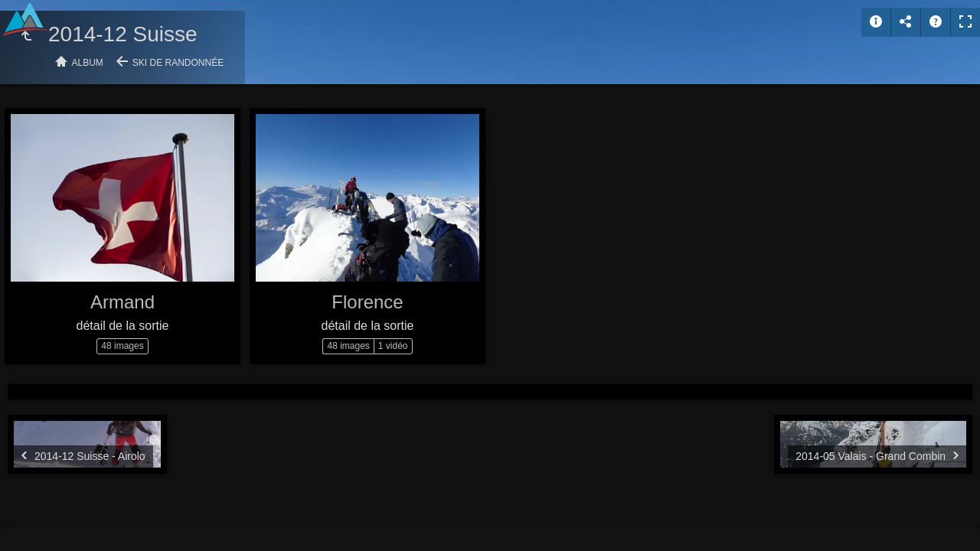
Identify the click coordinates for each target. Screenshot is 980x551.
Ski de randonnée (178, 63)
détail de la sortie (123, 326)
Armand (122, 302)
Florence (367, 302)
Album (88, 63)
